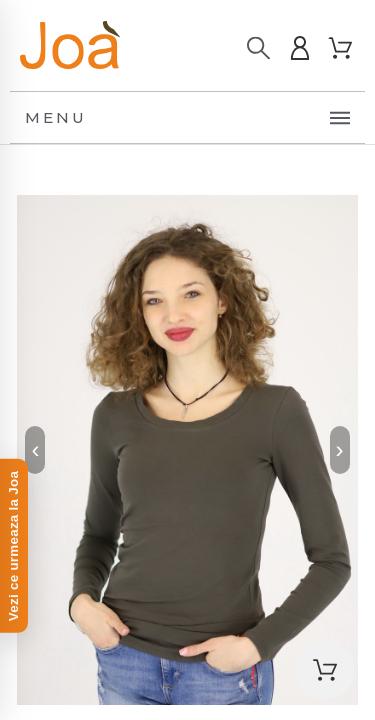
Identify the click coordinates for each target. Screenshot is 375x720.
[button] (325, 670)
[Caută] (258, 48)
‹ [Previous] (35, 449)
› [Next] (340, 449)
